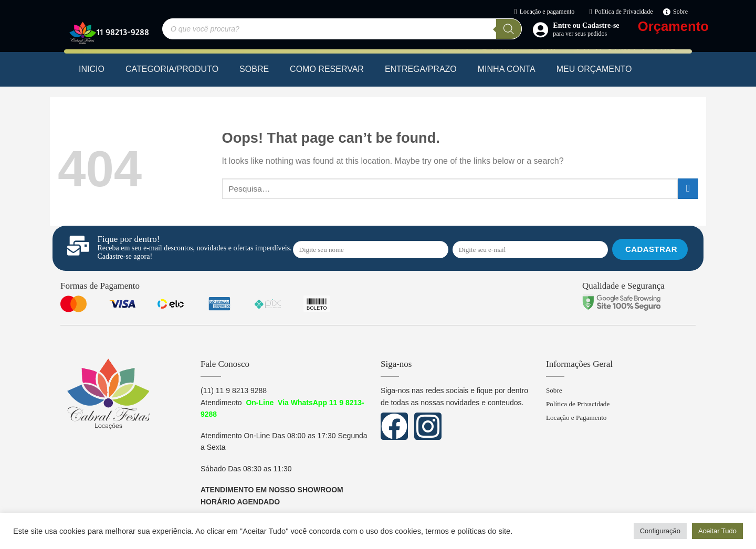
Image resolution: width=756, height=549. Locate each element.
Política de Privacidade (580, 405)
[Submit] (688, 189)
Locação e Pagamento (578, 420)
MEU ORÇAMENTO (594, 69)
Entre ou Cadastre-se (586, 25)
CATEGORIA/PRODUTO (172, 69)
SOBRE (254, 69)
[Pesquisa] (509, 29)
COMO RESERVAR (327, 69)
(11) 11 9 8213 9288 (234, 390)
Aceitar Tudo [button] (717, 531)
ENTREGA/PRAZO (421, 69)
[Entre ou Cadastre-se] (540, 29)
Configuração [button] (660, 531)
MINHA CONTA (507, 69)
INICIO (92, 69)
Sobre (555, 391)
